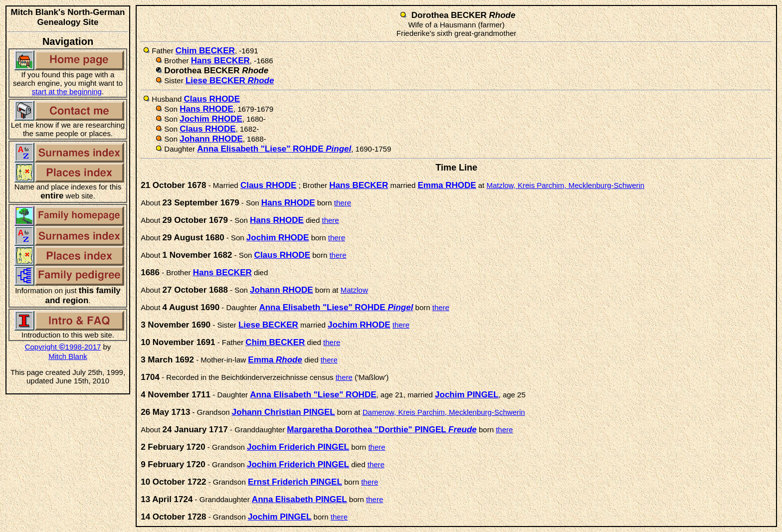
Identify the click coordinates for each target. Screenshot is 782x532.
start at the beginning (67, 91)
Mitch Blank (68, 356)
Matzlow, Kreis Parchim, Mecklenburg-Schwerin (565, 185)
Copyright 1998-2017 (63, 347)
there (343, 203)
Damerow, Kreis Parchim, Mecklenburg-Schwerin (444, 412)
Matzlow (354, 290)
